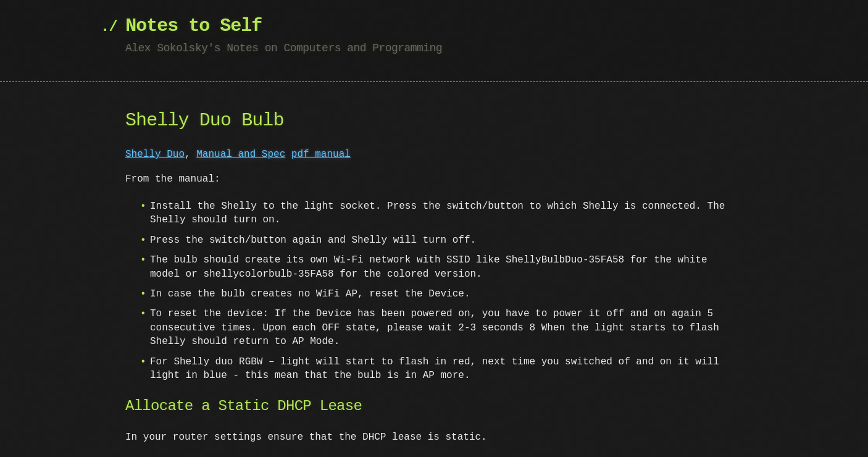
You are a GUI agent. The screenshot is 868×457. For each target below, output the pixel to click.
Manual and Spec (241, 154)
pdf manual (321, 154)
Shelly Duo (155, 154)
